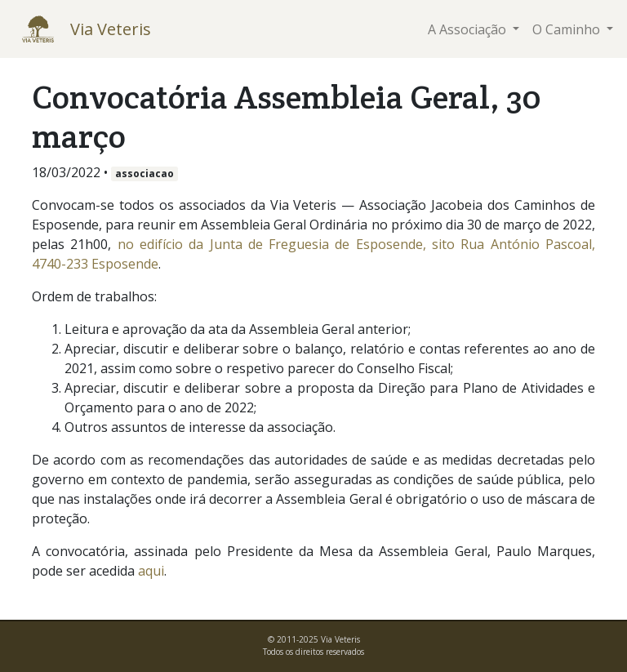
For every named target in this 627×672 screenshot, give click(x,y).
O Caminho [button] (568, 29)
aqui (151, 571)
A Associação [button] (469, 29)
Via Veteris (111, 29)
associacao (145, 174)
